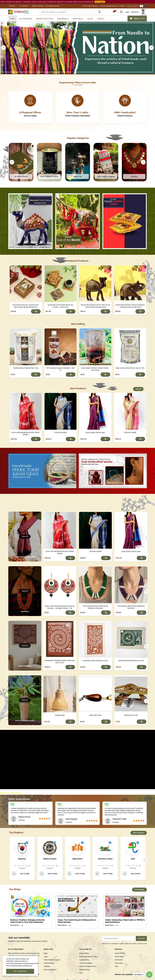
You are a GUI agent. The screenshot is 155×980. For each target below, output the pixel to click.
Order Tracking (38, 6)
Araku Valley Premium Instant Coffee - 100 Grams (95, 369)
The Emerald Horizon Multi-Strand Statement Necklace (95, 607)
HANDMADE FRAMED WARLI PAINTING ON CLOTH (60, 662)
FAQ (116, 966)
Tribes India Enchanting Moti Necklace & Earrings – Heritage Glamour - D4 (60, 607)
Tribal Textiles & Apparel (52, 960)
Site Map (122, 6)
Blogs (90, 19)
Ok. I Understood (20, 971)
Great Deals (78, 19)
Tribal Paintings (49, 963)
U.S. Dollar (23, 6)
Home (12, 19)
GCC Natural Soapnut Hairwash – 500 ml (60, 369)
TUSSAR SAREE (60, 432)
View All (138, 389)
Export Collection (45, 19)
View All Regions (139, 833)
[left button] (4, 48)
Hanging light (60, 715)
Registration (135, 12)
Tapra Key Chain (95, 715)
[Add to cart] (36, 311)
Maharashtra (77, 859)
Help (81, 973)
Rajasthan (22, 859)
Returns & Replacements (88, 966)
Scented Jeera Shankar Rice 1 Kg (26, 368)
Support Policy (84, 960)
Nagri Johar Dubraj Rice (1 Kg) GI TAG (130, 368)
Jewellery (47, 966)
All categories (26, 19)
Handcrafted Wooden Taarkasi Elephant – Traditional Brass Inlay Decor (130, 306)
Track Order (119, 963)
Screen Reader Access (108, 6)
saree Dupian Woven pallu (95, 432)
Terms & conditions (86, 963)
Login (127, 12)
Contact (101, 19)
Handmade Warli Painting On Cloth (131, 661)
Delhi (133, 859)
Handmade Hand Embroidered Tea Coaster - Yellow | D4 (60, 306)
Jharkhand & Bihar (105, 859)
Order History (119, 957)
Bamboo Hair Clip (131, 715)
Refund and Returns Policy (89, 957)
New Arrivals (63, 19)
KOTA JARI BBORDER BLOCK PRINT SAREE (26, 434)
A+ (136, 6)
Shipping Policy (85, 970)
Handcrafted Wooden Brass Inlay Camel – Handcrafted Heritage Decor (95, 306)
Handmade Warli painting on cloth (95, 661)
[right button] (151, 48)
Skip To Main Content (90, 6)
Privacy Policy (84, 953)
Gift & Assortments (50, 970)
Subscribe (141, 938)
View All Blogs (139, 890)
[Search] (71, 12)
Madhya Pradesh (50, 859)
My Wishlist (119, 960)
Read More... (17, 925)
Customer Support (53, 6)
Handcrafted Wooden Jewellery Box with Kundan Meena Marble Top (26, 306)
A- (129, 6)
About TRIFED (120, 953)
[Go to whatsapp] (149, 975)
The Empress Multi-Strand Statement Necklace (131, 607)
